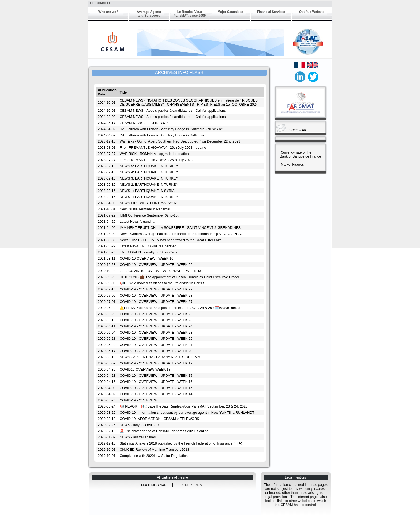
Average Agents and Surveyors (149, 14)
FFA (144, 485)
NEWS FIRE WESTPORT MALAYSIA (149, 203)
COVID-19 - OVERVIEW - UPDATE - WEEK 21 (156, 345)
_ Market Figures (290, 164)
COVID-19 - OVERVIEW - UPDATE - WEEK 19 (156, 363)
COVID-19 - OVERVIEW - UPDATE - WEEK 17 (156, 376)
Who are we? (108, 12)
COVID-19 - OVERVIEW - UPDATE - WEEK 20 (156, 351)
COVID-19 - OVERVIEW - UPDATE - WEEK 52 (156, 265)
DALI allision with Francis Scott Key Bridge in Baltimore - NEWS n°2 (172, 129)
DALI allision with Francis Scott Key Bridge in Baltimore (162, 135)
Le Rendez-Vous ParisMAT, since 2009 (190, 14)
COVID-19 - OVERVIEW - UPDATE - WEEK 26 (156, 314)
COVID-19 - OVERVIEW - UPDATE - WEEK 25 (156, 320)
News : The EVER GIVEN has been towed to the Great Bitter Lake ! (172, 240)
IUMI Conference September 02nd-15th (150, 215)
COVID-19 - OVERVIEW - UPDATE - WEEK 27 (156, 302)
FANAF (161, 485)
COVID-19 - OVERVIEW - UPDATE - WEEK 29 (156, 289)
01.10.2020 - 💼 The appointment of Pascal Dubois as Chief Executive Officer (179, 277)
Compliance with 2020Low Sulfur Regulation (154, 456)
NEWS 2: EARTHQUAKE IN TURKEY (149, 184)
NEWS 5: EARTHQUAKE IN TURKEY (149, 166)
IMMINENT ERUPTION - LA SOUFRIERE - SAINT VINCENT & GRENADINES (180, 228)
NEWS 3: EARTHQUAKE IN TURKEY (149, 178)
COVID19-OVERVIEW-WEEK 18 (145, 369)
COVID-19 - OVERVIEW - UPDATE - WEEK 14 (156, 394)
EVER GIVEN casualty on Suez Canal (149, 252)
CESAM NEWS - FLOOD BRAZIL (146, 123)
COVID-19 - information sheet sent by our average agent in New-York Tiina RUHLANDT (187, 413)
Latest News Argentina (137, 221)
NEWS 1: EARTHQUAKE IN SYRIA (147, 191)
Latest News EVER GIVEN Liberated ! (149, 246)
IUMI (152, 485)
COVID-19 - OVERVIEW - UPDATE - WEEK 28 (156, 295)
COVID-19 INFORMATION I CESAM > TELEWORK (160, 419)
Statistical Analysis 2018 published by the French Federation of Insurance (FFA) (181, 443)
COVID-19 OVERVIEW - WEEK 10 (147, 258)
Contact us (298, 130)
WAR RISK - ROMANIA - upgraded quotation (154, 154)
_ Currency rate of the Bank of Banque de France (299, 154)
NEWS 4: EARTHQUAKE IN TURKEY (149, 172)
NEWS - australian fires (138, 437)
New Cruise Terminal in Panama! (145, 209)
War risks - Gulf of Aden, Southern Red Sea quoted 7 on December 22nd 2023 (180, 141)
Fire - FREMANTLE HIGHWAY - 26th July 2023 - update (163, 148)
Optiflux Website (312, 12)
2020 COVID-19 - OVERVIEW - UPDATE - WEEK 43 (160, 271)
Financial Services (271, 12)
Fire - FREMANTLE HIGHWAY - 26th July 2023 (156, 160)
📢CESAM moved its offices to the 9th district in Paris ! (162, 283)
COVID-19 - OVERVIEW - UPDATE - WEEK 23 (156, 332)
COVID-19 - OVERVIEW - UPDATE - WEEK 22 (156, 339)
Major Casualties (230, 12)
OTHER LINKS (191, 485)
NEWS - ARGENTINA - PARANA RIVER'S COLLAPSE (162, 357)
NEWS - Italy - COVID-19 (139, 425)
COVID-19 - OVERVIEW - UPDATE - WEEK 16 (156, 382)
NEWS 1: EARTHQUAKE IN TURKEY (149, 197)
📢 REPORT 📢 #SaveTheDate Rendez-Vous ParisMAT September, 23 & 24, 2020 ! (185, 406)
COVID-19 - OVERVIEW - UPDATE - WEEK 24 (156, 326)
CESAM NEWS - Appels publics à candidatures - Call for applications (173, 111)
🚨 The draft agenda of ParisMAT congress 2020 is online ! (165, 431)
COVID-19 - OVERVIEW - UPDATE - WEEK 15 (156, 388)
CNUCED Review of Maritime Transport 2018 (155, 449)
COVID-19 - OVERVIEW (139, 400)
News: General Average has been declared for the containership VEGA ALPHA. (181, 234)
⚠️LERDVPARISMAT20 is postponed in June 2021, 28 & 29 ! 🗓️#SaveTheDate (181, 308)
